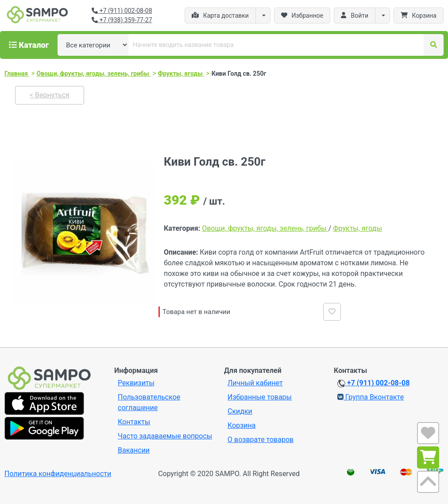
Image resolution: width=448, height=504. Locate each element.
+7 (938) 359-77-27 (122, 20)
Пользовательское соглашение (149, 402)
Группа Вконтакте (371, 397)
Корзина (241, 425)
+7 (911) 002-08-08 (122, 11)
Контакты (134, 422)
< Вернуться (50, 95)
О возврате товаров (261, 440)
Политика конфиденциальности (58, 474)
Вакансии (134, 450)
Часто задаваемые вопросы (165, 436)
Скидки (240, 411)
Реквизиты (136, 383)
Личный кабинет (255, 383)
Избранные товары (260, 397)
